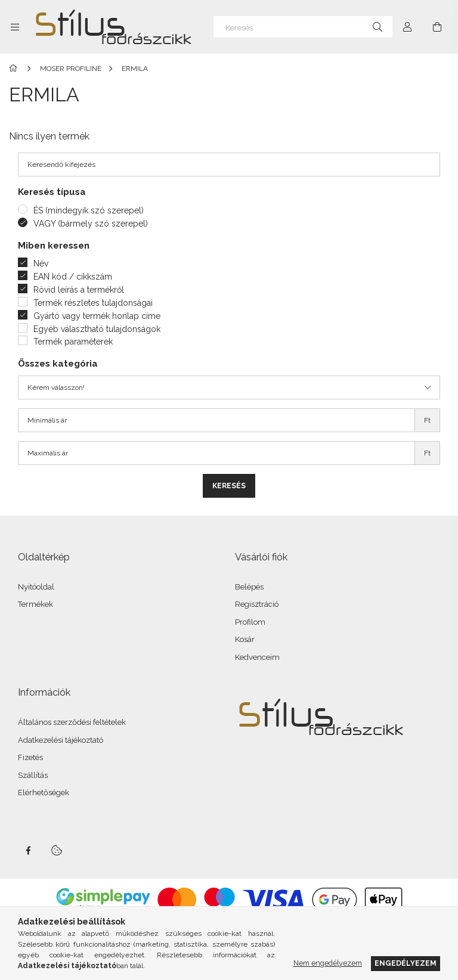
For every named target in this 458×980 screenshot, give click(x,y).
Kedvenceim (257, 657)
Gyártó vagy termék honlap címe (97, 316)
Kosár (245, 639)
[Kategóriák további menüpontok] (15, 27)
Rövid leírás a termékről (79, 290)
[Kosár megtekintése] (437, 27)
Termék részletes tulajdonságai (93, 303)
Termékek (35, 604)
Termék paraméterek (73, 342)
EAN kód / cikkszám (73, 277)
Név (41, 263)
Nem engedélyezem (328, 963)
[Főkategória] (15, 69)
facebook (28, 851)
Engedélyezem (406, 963)
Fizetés (30, 757)
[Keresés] (303, 27)
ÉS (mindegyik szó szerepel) (89, 210)
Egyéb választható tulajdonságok (97, 329)
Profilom (250, 622)
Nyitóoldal (36, 587)
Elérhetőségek (44, 793)
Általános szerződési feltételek (72, 722)
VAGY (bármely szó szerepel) (91, 224)
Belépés (249, 587)
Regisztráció (257, 604)
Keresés (229, 486)
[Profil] (407, 27)
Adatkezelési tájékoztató (61, 740)
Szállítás (33, 775)
